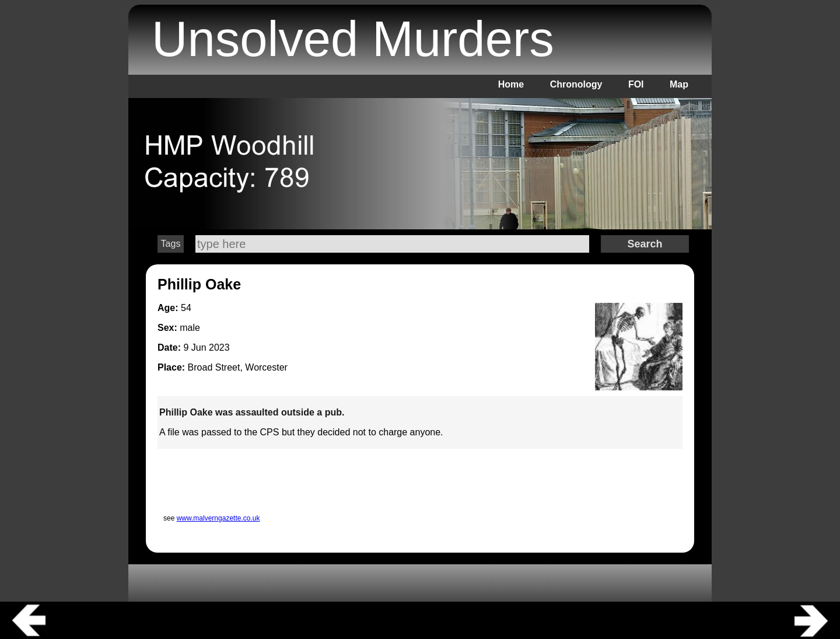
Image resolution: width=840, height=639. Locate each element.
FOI (636, 84)
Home (511, 84)
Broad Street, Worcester (238, 367)
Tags (171, 244)
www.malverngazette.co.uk (218, 518)
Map (679, 84)
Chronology (576, 84)
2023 (219, 348)
